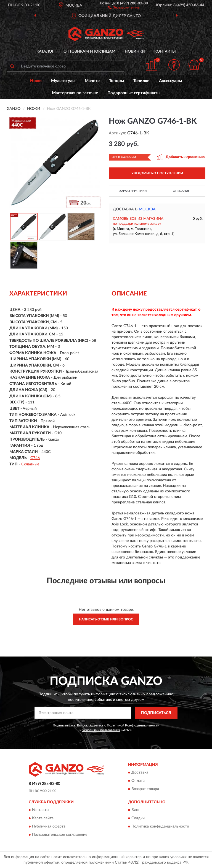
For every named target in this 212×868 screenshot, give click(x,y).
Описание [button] (181, 191)
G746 (35, 458)
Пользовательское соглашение (60, 835)
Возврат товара (145, 789)
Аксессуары (170, 81)
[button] (124, 7)
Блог (136, 810)
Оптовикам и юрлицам (89, 51)
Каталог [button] (45, 51)
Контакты (165, 51)
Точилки (141, 81)
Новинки (135, 51)
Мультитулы (63, 81)
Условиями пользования (101, 730)
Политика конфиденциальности (160, 827)
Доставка (140, 773)
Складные (30, 464)
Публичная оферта (49, 827)
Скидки (138, 818)
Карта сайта (43, 818)
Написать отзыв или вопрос (106, 619)
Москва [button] (147, 209)
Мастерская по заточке (75, 93)
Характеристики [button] (133, 191)
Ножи (36, 81)
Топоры (116, 81)
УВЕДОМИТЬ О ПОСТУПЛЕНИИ (157, 173)
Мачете (92, 81)
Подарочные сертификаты (134, 93)
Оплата (138, 781)
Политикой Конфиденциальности (133, 725)
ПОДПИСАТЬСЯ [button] (156, 713)
